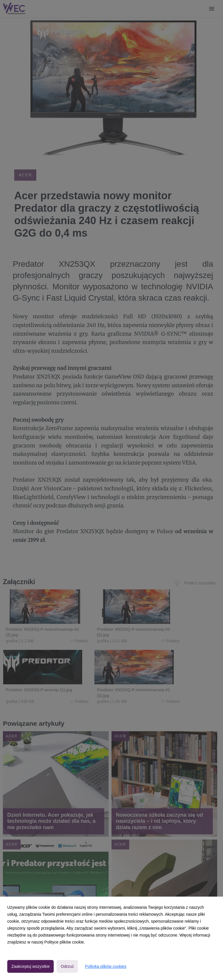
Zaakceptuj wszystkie (30, 966)
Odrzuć (67, 966)
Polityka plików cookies (106, 966)
